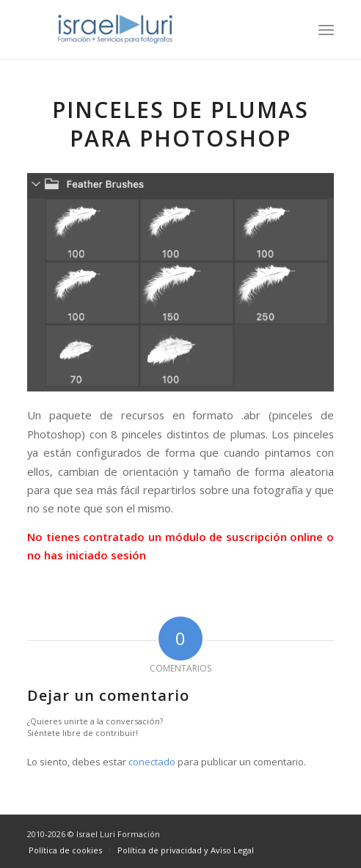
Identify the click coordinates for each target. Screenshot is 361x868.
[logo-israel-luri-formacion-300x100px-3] (150, 29)
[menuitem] (326, 29)
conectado (152, 762)
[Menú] (326, 29)
